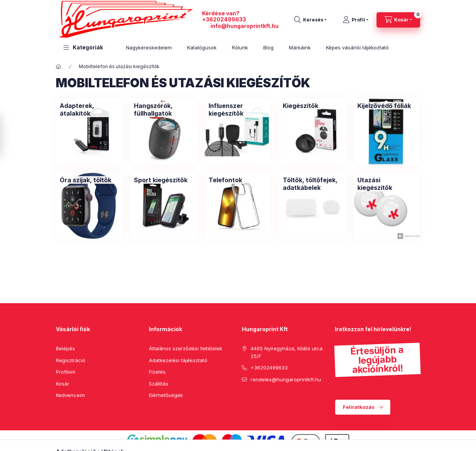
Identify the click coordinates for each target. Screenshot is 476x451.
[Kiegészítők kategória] (301, 106)
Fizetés (157, 372)
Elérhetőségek (166, 395)
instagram (275, 399)
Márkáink (300, 47)
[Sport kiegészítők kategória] (161, 180)
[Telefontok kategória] (225, 180)
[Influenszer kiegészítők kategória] (238, 109)
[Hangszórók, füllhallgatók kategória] (163, 109)
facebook (244, 399)
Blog (268, 47)
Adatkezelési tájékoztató (178, 360)
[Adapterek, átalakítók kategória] (89, 109)
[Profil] (356, 20)
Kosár (63, 384)
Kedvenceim (70, 395)
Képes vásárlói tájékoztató (357, 47)
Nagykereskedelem (149, 47)
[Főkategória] (59, 67)
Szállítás (159, 384)
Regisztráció (71, 360)
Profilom (66, 372)
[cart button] (398, 20)
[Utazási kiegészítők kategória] (387, 184)
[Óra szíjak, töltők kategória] (86, 180)
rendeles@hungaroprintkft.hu (286, 379)
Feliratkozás (359, 407)
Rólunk (240, 47)
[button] (83, 48)
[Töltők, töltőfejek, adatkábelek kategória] (312, 184)
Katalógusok (202, 47)
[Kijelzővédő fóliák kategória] (384, 106)
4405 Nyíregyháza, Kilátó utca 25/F (287, 352)
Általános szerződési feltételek (186, 348)
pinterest (259, 399)
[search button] (311, 20)
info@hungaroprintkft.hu (245, 26)
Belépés (65, 348)
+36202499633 (224, 19)
